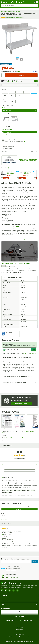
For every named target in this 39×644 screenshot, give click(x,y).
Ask (34, 350)
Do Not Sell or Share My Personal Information (19, 637)
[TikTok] (13, 590)
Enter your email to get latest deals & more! (15, 559)
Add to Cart (6, 178)
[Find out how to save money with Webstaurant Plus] (1, 171)
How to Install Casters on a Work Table (18, 438)
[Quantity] (3, 75)
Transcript (8, 266)
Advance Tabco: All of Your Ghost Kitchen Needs (16, 263)
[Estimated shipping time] (24, 141)
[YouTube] (6, 590)
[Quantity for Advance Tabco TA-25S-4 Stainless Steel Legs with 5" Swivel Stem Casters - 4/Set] (2, 178)
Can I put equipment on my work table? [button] (13, 362)
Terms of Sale (20, 627)
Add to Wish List (19, 85)
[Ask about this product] (19, 350)
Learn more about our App (12, 578)
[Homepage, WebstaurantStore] (20, 2)
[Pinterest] (17, 590)
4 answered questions (19, 18)
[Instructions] (19, 422)
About (4, 266)
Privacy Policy (33, 353)
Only (2, 66)
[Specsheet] (7, 422)
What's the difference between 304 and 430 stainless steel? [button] (17, 388)
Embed (13, 266)
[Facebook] (10, 590)
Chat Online (10, 620)
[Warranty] (32, 422)
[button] (17, 59)
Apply (36, 81)
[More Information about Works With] (8, 168)
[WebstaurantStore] (19, 583)
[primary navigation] (4, 2)
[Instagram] (2, 590)
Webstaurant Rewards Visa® (13, 82)
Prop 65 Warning (20, 239)
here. (17, 226)
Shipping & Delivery (26, 620)
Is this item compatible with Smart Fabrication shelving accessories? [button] (18, 377)
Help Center (20, 612)
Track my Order (20, 616)
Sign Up (35, 561)
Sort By (3, 514)
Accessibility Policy (19, 634)
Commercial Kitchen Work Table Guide (18, 440)
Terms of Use (26, 353)
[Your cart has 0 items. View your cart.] (36, 2)
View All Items (35, 168)
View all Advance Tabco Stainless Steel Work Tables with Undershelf (28, 160)
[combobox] (19, 6)
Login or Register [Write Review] (20, 509)
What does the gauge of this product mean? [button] (15, 383)
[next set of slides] (38, 175)
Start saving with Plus (11, 570)
